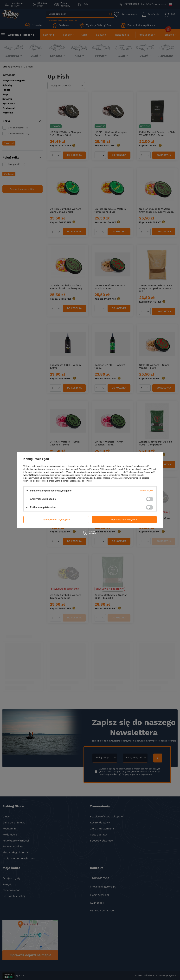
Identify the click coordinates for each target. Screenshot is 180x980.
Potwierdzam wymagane (56, 520)
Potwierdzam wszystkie (124, 520)
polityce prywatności (55, 472)
